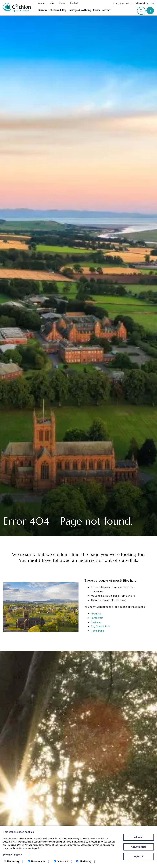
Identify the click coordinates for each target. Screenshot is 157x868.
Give (52, 3)
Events (96, 10)
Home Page (97, 631)
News (62, 3)
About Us (96, 614)
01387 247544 (122, 3)
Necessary (12, 861)
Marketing (84, 861)
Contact (74, 3)
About (41, 3)
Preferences (37, 861)
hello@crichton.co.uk (144, 3)
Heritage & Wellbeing (80, 10)
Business (42, 10)
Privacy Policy (12, 855)
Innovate (106, 10)
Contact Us (97, 618)
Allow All (139, 837)
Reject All (139, 856)
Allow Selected (139, 847)
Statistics (61, 861)
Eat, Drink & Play (58, 10)
